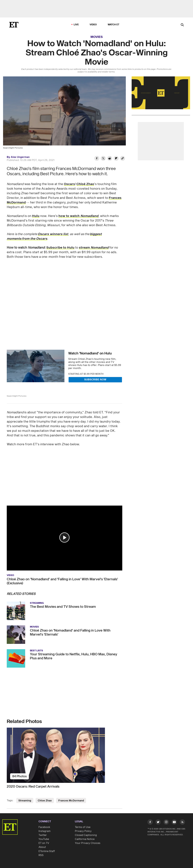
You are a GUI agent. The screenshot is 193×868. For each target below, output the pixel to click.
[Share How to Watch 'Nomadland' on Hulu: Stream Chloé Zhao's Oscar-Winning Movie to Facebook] (97, 159)
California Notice (85, 839)
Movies (97, 37)
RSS (41, 855)
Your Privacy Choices (88, 843)
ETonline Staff (47, 851)
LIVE (76, 25)
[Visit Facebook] (150, 823)
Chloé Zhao (85, 184)
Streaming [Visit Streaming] (25, 801)
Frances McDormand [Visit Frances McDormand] (71, 801)
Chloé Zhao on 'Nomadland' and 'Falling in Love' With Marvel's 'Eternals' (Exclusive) (62, 581)
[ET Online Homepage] (14, 25)
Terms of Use (83, 827)
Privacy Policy (83, 831)
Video (93, 25)
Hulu (36, 216)
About (42, 847)
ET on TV (44, 843)
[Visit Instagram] (166, 823)
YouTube (44, 839)
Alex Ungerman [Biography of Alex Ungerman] (20, 157)
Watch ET (114, 25)
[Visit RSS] (182, 823)
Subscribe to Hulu (60, 248)
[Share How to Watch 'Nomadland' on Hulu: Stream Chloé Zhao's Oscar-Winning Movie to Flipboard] (116, 159)
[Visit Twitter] (158, 823)
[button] (64, 537)
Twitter (43, 835)
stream (94, 248)
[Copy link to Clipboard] (123, 159)
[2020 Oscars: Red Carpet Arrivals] (65, 755)
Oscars (69, 184)
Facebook (44, 827)
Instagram (44, 831)
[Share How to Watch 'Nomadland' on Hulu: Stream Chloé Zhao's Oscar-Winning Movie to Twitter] (103, 159)
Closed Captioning (86, 835)
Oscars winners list (53, 234)
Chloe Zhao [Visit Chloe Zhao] (45, 801)
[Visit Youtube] (174, 823)
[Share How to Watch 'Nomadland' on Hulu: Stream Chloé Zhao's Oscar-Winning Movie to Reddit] (110, 159)
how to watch (78, 216)
